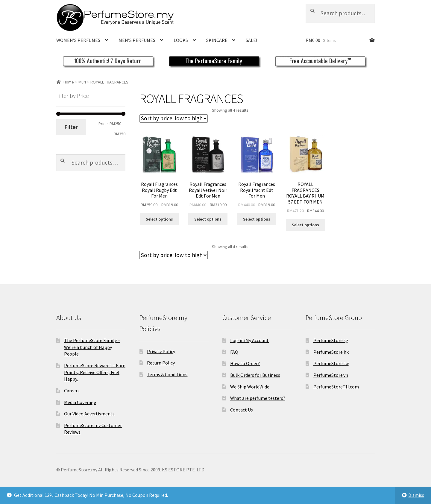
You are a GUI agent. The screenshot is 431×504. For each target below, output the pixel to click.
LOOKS (181, 40)
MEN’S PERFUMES (137, 40)
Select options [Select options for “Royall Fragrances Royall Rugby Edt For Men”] (159, 219)
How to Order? (245, 363)
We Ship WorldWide (250, 387)
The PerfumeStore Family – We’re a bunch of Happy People (92, 347)
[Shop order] (174, 119)
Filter (71, 127)
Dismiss (416, 495)
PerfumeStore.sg (331, 340)
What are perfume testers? (258, 398)
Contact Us (242, 410)
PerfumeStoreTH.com (336, 387)
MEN (82, 82)
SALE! (251, 40)
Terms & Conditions (167, 374)
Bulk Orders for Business (255, 375)
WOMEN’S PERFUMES (78, 40)
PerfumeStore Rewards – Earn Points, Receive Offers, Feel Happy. (95, 372)
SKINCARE (217, 40)
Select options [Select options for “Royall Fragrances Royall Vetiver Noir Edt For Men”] (208, 219)
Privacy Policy (161, 351)
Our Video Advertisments (89, 414)
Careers (72, 391)
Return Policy (161, 363)
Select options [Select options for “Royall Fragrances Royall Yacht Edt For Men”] (257, 219)
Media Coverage (80, 402)
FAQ (234, 352)
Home (69, 82)
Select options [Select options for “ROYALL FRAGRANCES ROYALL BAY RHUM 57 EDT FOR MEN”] (305, 225)
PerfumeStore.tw (331, 363)
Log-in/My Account (249, 340)
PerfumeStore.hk (331, 352)
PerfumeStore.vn (331, 375)
